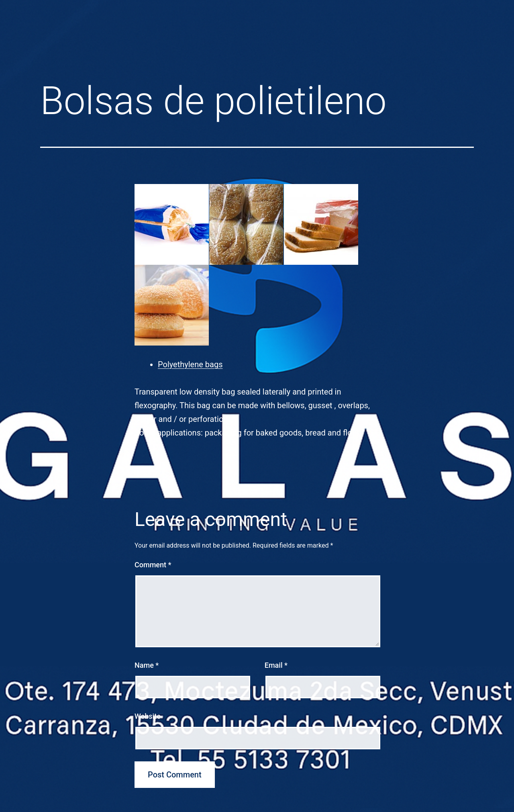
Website (148, 716)
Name (147, 665)
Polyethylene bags (190, 364)
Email (276, 665)
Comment (153, 565)
